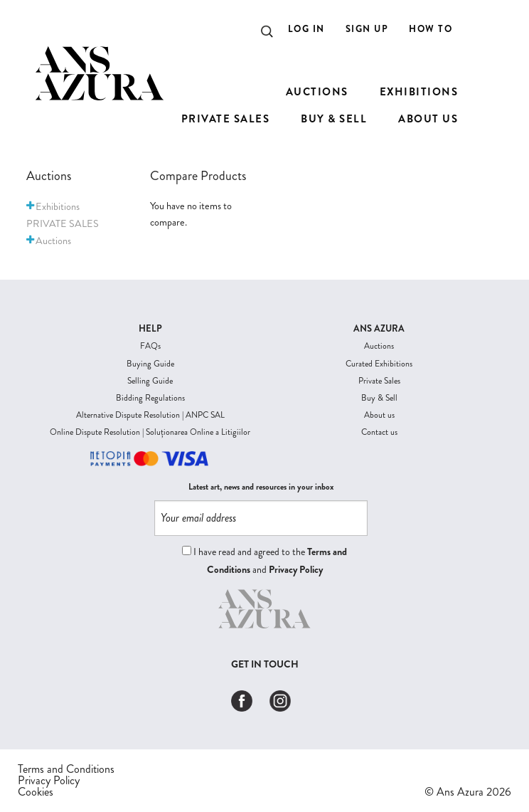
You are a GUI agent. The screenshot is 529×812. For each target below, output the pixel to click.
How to (431, 29)
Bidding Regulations (150, 398)
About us (379, 415)
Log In (306, 29)
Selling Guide (150, 381)
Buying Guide (150, 364)
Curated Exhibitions (379, 364)
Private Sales (379, 381)
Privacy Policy (296, 569)
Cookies (36, 792)
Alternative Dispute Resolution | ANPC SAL (150, 415)
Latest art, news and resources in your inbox (261, 487)
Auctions (379, 346)
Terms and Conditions (66, 769)
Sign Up (367, 29)
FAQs (150, 346)
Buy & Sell (379, 398)
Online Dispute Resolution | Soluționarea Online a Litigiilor (150, 432)
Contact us (379, 432)
